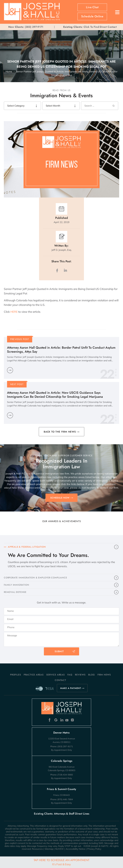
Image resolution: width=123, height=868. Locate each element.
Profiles (15, 675)
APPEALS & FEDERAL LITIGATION (27, 547)
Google (56, 720)
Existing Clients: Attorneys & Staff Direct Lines (62, 814)
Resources (37, 849)
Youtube (67, 720)
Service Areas (55, 675)
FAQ (70, 675)
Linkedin (62, 720)
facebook (58, 270)
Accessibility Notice (76, 849)
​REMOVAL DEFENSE (15, 592)
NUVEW (59, 849)
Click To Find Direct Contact (90, 27)
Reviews (80, 675)
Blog (91, 675)
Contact (60, 680)
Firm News (104, 675)
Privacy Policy (94, 849)
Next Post (17, 384)
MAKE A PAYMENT (71, 688)
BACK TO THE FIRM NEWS (60, 432)
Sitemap (49, 849)
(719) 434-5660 (65, 775)
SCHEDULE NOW (60, 498)
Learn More (10, 370)
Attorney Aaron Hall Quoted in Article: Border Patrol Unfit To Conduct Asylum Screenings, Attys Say (61, 350)
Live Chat (92, 7)
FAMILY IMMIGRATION (16, 585)
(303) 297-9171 (34, 27)
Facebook (50, 720)
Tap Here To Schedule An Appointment (61, 862)
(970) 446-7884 (65, 799)
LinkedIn (65, 270)
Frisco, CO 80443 (61, 795)
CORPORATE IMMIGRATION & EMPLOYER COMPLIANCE (35, 578)
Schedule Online (92, 16)
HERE (14, 312)
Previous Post (20, 339)
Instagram (73, 720)
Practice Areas (34, 675)
